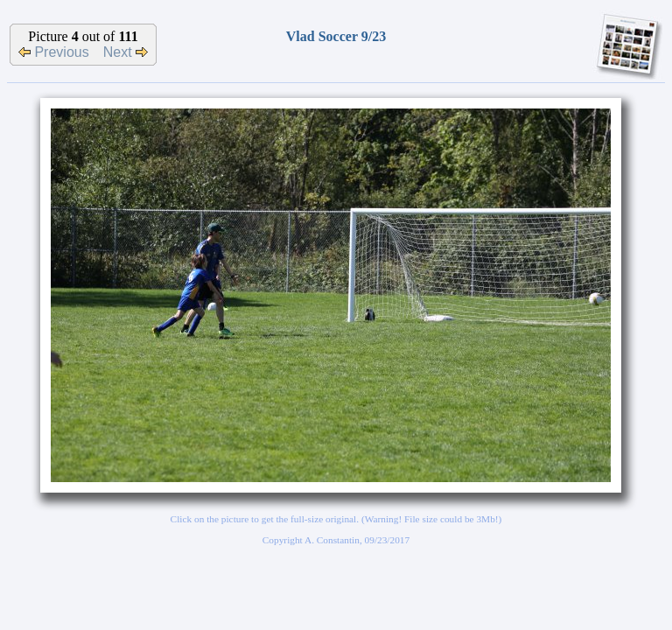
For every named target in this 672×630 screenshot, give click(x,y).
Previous (54, 52)
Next (126, 52)
